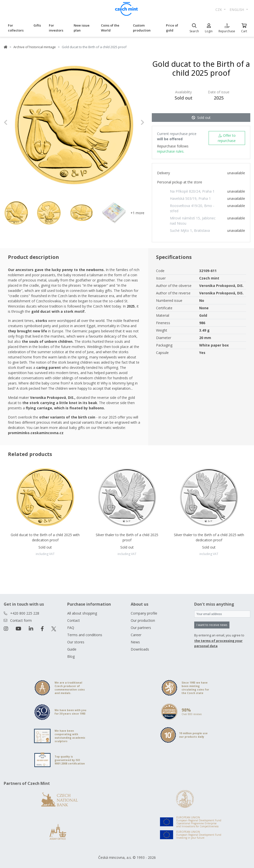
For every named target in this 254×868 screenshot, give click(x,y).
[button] (14, 122)
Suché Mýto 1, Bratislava (190, 230)
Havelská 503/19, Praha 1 (190, 198)
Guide (72, 649)
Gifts (37, 25)
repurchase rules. (171, 151)
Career (136, 635)
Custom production (142, 28)
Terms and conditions (85, 635)
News (135, 642)
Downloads (140, 649)
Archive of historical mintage (35, 47)
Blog (71, 656)
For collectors (16, 28)
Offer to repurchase (227, 138)
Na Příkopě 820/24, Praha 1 (192, 191)
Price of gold (172, 28)
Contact (74, 620)
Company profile (144, 613)
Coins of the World (110, 28)
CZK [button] (219, 10)
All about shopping (82, 613)
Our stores (76, 642)
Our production (143, 620)
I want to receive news (212, 625)
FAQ (71, 628)
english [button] (237, 10)
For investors (56, 28)
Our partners (141, 628)
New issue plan (82, 28)
